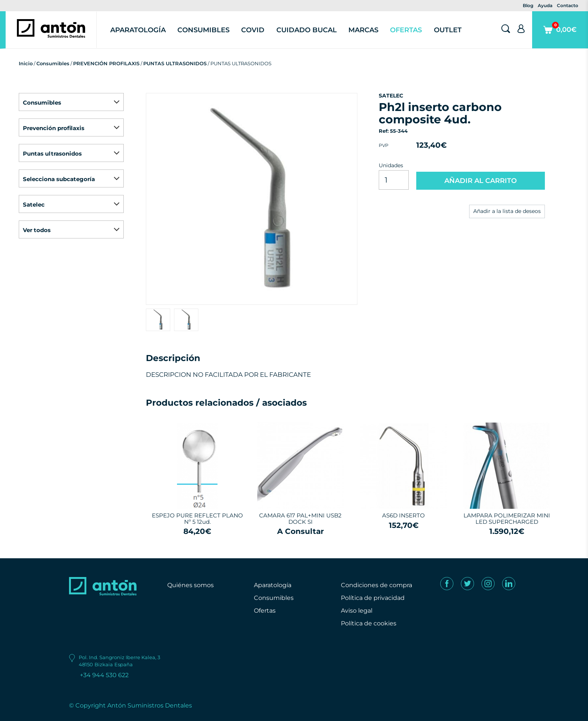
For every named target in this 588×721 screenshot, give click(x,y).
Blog (528, 5)
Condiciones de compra (376, 585)
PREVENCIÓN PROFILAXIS (106, 63)
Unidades (391, 165)
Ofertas (406, 30)
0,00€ (560, 35)
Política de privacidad (373, 598)
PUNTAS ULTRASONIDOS (175, 63)
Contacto (568, 5)
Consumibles (203, 30)
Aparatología (138, 30)
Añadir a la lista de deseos (507, 211)
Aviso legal (357, 611)
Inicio (26, 63)
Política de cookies (369, 623)
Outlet (448, 30)
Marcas (363, 30)
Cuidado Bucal (307, 30)
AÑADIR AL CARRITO (481, 181)
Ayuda (545, 5)
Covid (253, 30)
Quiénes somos (190, 585)
